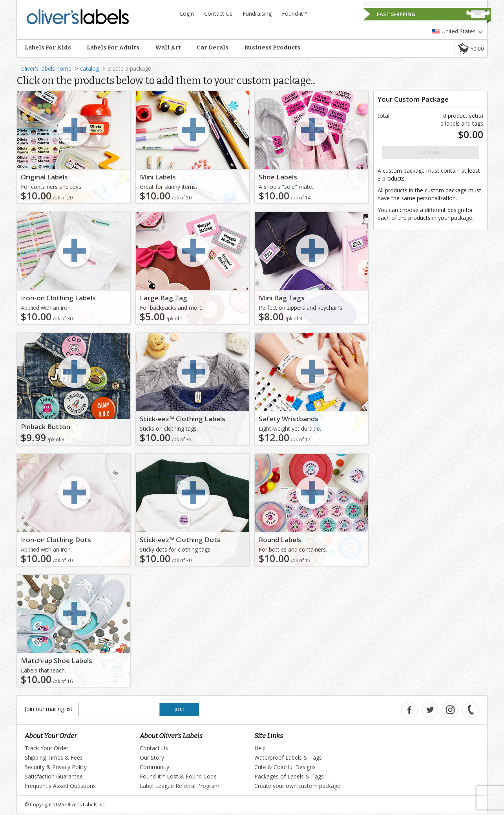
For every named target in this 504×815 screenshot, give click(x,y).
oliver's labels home (46, 69)
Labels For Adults (113, 48)
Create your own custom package (297, 786)
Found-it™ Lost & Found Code (178, 776)
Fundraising (257, 14)
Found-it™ (295, 14)
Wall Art (168, 48)
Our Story (152, 757)
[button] (471, 48)
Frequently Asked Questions (60, 786)
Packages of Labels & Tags (289, 776)
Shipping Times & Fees (54, 757)
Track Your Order (47, 748)
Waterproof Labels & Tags (288, 757)
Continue (430, 152)
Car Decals (213, 48)
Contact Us (218, 14)
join (180, 709)
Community (154, 767)
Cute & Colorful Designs (285, 767)
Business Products (272, 48)
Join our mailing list (49, 709)
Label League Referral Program (180, 786)
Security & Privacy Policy (56, 767)
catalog (89, 69)
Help (260, 748)
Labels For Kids (48, 48)
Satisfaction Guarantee (54, 776)
